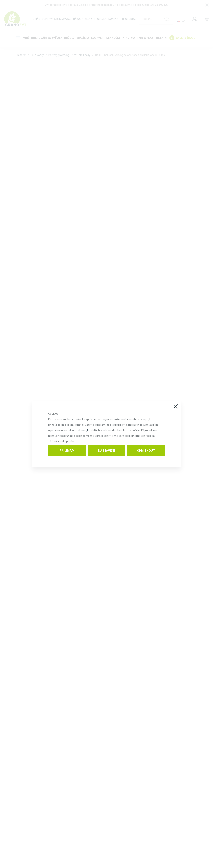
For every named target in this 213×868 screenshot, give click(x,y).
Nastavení (106, 451)
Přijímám (67, 451)
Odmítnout (146, 451)
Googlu (85, 430)
